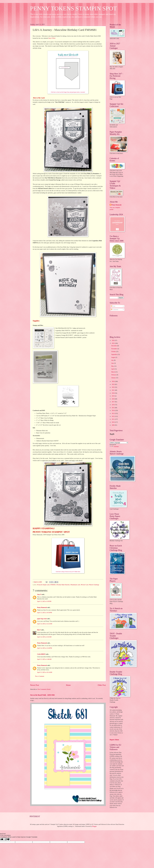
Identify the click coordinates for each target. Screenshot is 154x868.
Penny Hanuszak (42, 607)
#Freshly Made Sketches (63, 585)
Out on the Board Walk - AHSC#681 (42, 695)
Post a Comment (40, 676)
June (113, 363)
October (114, 352)
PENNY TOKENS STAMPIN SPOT (74, 8)
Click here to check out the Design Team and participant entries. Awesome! (68, 92)
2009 (113, 425)
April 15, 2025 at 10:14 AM (45, 672)
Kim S (39, 630)
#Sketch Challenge (94, 585)
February (114, 375)
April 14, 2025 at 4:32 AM (44, 637)
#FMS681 (53, 585)
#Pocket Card (85, 585)
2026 (113, 340)
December (114, 346)
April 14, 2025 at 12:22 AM (45, 624)
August (113, 357)
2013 (113, 413)
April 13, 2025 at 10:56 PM (45, 613)
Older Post (102, 685)
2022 (113, 387)
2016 (113, 405)
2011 (113, 419)
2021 (113, 390)
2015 (113, 408)
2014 (113, 411)
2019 (113, 396)
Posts (113, 306)
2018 (113, 399)
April (113, 369)
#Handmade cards (75, 585)
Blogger (94, 826)
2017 (113, 402)
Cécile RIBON (41, 654)
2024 (113, 381)
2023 (113, 384)
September (114, 354)
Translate (114, 447)
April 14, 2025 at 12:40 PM (45, 648)
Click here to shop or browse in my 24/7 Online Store (68, 572)
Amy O (39, 594)
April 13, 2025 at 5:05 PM (44, 601)
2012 (113, 416)
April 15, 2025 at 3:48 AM (44, 659)
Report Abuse (114, 740)
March (113, 372)
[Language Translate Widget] (119, 443)
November (114, 349)
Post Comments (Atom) (44, 689)
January (114, 378)
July (113, 360)
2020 (113, 393)
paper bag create (42, 619)
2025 (113, 343)
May (113, 366)
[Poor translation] (7, 839)
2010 (113, 422)
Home (68, 685)
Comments (115, 310)
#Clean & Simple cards (43, 585)
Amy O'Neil (52, 38)
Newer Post (35, 685)
